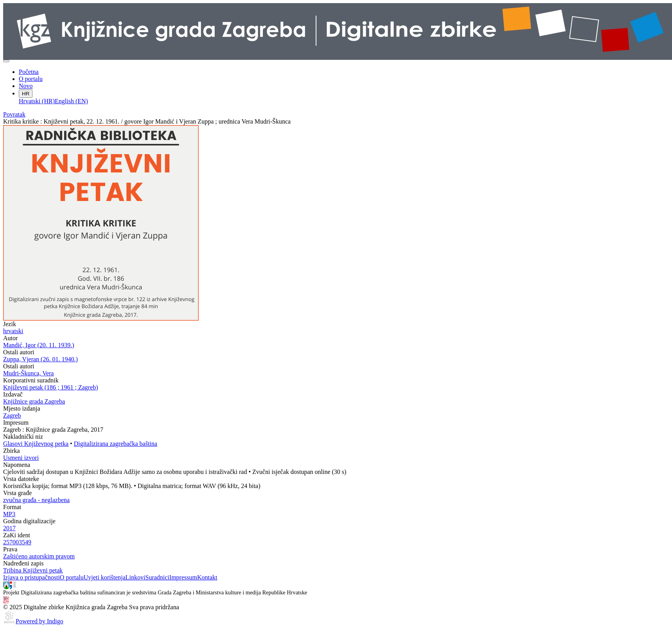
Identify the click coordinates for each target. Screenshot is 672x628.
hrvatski (13, 331)
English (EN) (71, 101)
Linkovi (136, 577)
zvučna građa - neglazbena (36, 500)
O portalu (31, 79)
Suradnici (157, 577)
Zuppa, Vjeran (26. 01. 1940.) (40, 359)
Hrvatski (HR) (37, 101)
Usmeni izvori (21, 458)
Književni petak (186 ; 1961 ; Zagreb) (51, 387)
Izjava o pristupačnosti (31, 577)
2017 (9, 528)
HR (26, 94)
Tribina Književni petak (33, 570)
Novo (26, 86)
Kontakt (207, 577)
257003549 (17, 542)
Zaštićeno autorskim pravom (39, 556)
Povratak (14, 114)
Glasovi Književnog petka (36, 444)
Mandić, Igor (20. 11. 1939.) (39, 345)
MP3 (9, 514)
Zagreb (12, 415)
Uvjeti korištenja (105, 577)
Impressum (183, 577)
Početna (29, 72)
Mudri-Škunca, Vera (28, 373)
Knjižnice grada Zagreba (34, 401)
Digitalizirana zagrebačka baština (116, 444)
